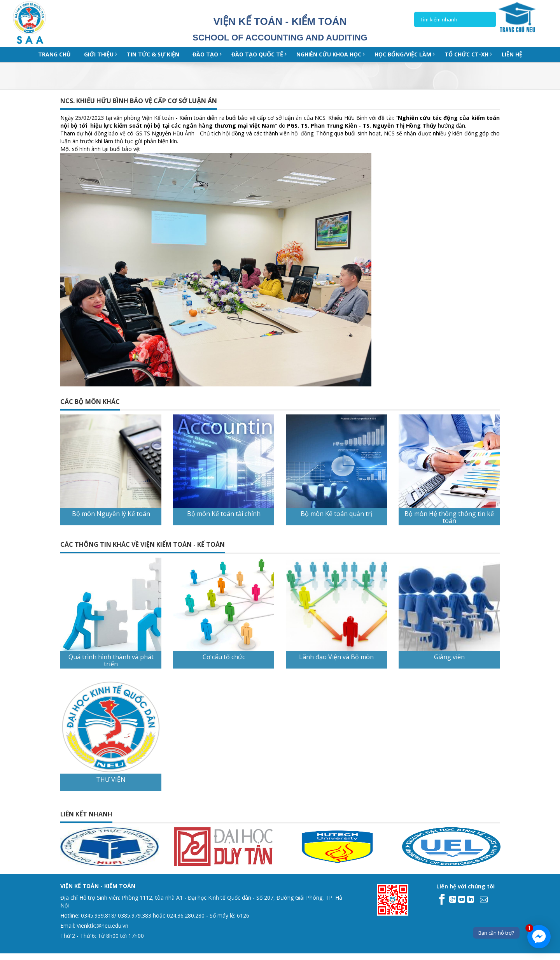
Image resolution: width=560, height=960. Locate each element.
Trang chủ (54, 54)
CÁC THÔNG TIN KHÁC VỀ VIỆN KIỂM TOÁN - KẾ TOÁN (143, 544)
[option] (59, 847)
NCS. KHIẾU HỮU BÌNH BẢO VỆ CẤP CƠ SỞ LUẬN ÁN (139, 101)
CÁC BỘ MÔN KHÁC (90, 402)
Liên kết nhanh (86, 814)
